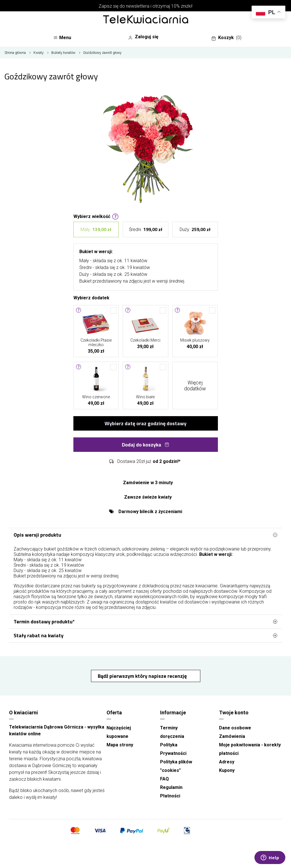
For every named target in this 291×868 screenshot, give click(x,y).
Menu (62, 38)
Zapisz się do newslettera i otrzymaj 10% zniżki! (145, 6)
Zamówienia (232, 736)
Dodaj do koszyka (145, 445)
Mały (96, 229)
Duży (195, 229)
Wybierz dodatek (91, 297)
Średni (146, 229)
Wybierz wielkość (96, 216)
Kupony (227, 770)
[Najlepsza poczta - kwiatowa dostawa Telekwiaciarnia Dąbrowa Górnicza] (146, 20)
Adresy (227, 762)
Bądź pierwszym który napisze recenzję (143, 676)
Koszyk (226, 38)
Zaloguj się (143, 37)
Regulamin (171, 787)
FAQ (164, 779)
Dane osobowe (235, 728)
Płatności (170, 796)
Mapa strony (120, 745)
